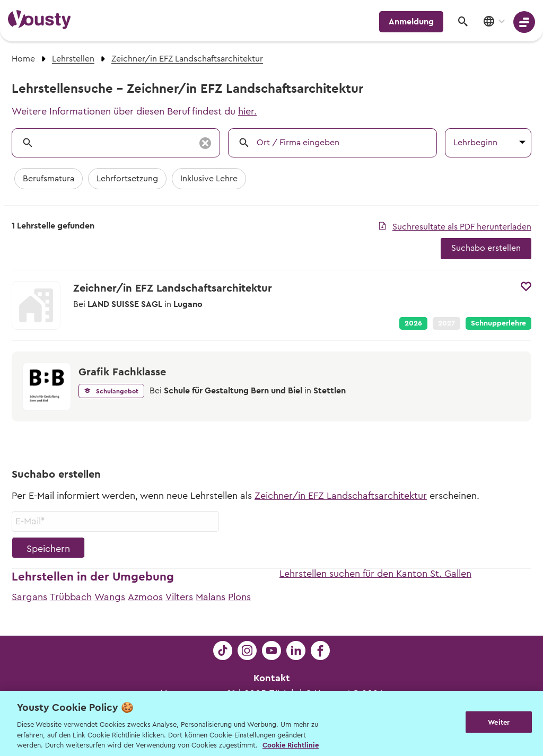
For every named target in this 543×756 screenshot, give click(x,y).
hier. (247, 111)
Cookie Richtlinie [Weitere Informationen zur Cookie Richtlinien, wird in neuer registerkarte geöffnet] (291, 745)
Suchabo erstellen (486, 248)
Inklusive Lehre (209, 179)
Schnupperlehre (498, 323)
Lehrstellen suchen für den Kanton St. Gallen (375, 574)
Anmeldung (411, 22)
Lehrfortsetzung (127, 179)
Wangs (110, 597)
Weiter (499, 722)
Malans (211, 597)
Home (23, 59)
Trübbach (71, 597)
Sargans (29, 597)
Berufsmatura (49, 179)
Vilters (179, 597)
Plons (239, 597)
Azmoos (145, 597)
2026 (413, 323)
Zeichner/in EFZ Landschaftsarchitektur (341, 496)
